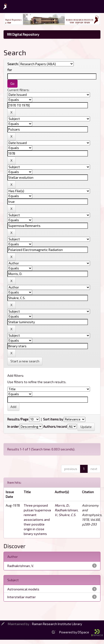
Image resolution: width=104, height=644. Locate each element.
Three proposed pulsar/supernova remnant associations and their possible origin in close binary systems (37, 519)
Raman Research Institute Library (57, 624)
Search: (13, 64)
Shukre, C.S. (67, 515)
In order (13, 426)
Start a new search (25, 361)
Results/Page (18, 419)
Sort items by (53, 419)
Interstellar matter (22, 597)
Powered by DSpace (81, 632)
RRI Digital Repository (23, 34)
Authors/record (55, 426)
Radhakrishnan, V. (21, 566)
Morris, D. (62, 505)
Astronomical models (23, 589)
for (10, 70)
